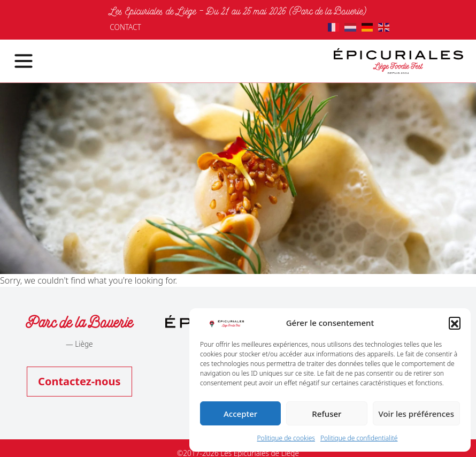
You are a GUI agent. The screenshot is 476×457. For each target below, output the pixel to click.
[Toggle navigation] (17, 61)
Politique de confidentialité (359, 438)
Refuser (327, 414)
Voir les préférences (416, 414)
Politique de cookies (286, 438)
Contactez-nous (79, 381)
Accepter (240, 414)
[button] (455, 323)
